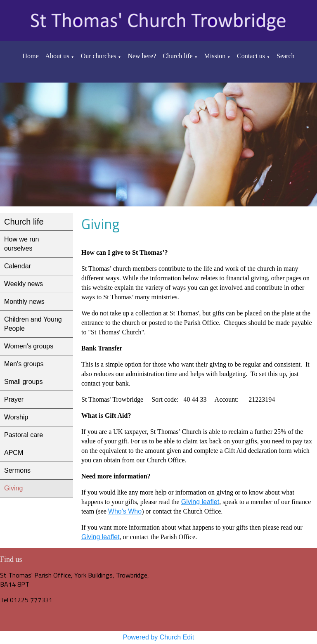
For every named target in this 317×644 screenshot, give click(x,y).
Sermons (17, 470)
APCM (14, 453)
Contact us (251, 56)
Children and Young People (33, 324)
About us (57, 56)
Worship (16, 417)
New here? (142, 56)
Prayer (14, 399)
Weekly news (24, 284)
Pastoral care (24, 435)
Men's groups (24, 364)
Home (30, 56)
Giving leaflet (200, 502)
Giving (13, 488)
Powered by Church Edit (159, 637)
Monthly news (24, 302)
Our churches (99, 56)
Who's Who (125, 511)
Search (286, 56)
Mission (215, 56)
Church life (177, 56)
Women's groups (29, 346)
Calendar (18, 266)
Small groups (23, 382)
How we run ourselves (21, 244)
